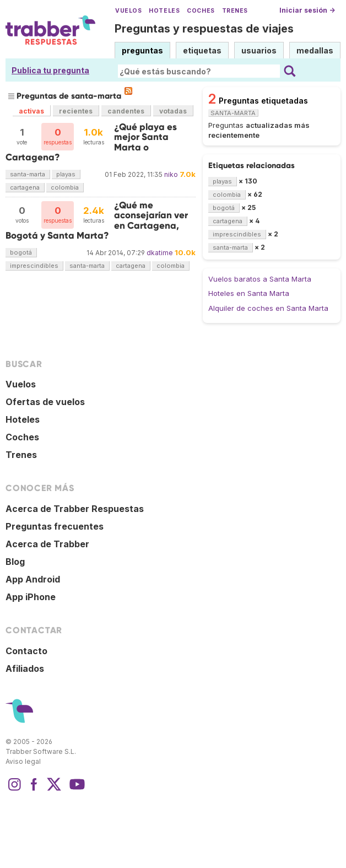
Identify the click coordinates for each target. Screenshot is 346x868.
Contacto (26, 651)
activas (31, 111)
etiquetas (202, 50)
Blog (15, 562)
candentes (126, 111)
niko (171, 174)
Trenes (235, 11)
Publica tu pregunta (50, 70)
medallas (315, 50)
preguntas (142, 50)
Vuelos (128, 11)
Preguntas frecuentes (55, 526)
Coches (201, 11)
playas (66, 174)
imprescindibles (34, 266)
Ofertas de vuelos (45, 402)
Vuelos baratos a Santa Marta (260, 279)
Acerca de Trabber (47, 544)
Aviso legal (23, 761)
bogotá (21, 252)
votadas (173, 111)
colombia (65, 187)
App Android (33, 579)
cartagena (25, 187)
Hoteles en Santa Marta (249, 293)
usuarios (259, 50)
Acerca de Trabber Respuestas (75, 509)
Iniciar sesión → (307, 10)
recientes (76, 111)
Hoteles (164, 11)
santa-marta (28, 174)
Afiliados (25, 668)
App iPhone (31, 597)
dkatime (160, 253)
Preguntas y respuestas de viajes (204, 29)
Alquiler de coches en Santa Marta (268, 308)
